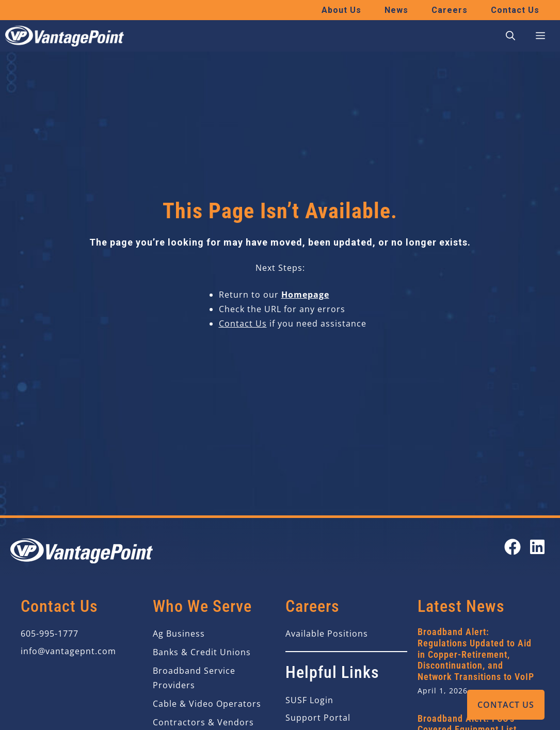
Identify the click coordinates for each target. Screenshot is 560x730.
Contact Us (506, 705)
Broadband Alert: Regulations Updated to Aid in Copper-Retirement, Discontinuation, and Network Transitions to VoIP (476, 654)
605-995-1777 (50, 634)
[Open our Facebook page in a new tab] (513, 547)
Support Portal (318, 718)
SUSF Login (309, 700)
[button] (510, 36)
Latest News (461, 606)
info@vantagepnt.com (68, 651)
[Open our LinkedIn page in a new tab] (537, 547)
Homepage (305, 295)
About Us (341, 10)
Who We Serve (202, 606)
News (396, 10)
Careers (450, 10)
